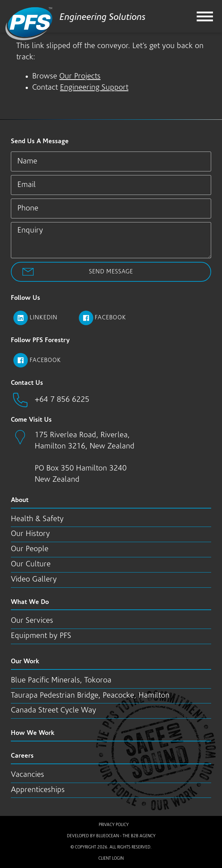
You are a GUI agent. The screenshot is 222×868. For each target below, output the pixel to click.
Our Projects (80, 76)
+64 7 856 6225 (62, 400)
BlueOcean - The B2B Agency (126, 836)
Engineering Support (94, 88)
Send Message (111, 272)
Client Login (111, 859)
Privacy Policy (114, 825)
